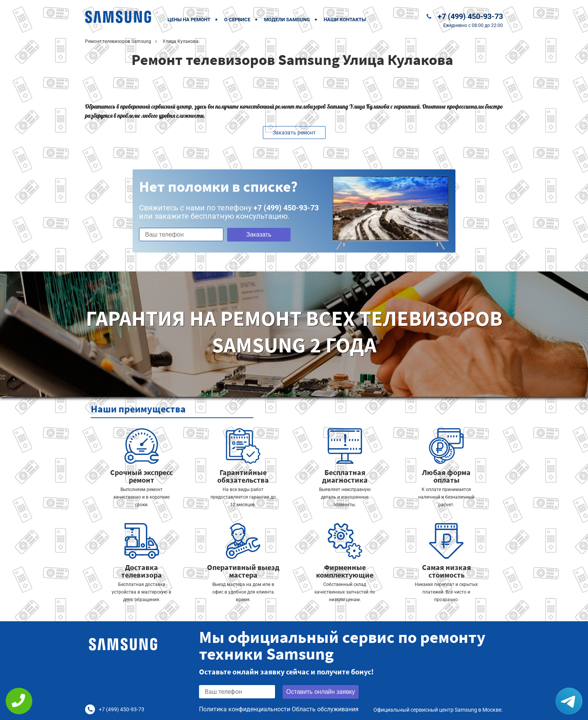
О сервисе (237, 20)
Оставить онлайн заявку (321, 692)
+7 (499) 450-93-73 (470, 16)
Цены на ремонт (189, 20)
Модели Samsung (287, 20)
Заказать (259, 234)
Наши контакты (345, 20)
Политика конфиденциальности (245, 709)
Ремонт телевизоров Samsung (118, 41)
